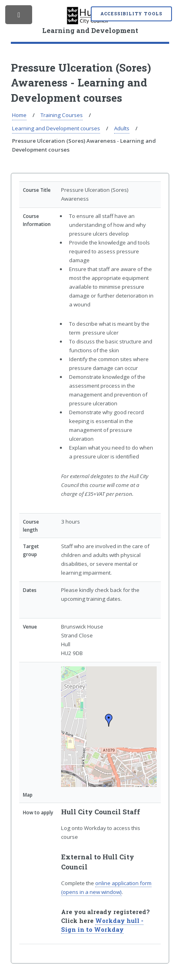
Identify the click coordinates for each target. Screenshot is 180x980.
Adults (122, 128)
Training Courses (62, 115)
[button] (109, 720)
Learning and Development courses (56, 128)
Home (19, 115)
